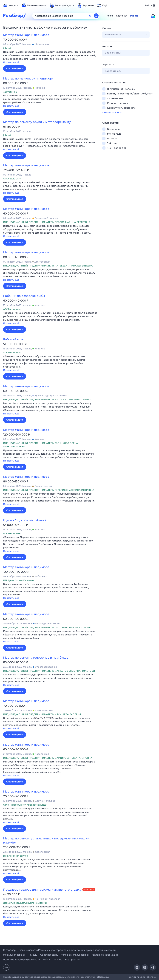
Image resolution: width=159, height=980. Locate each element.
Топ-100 (58, 959)
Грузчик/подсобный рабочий (25, 520)
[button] (50, 57)
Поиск (109, 16)
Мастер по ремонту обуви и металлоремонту (37, 122)
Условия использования (75, 955)
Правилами (104, 977)
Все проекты (72, 959)
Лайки (47, 959)
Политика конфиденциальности (21, 959)
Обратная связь (49, 955)
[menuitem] (11, 6)
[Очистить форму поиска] (90, 16)
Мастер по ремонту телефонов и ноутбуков (36, 658)
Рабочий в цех (14, 339)
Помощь (32, 955)
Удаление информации (105, 955)
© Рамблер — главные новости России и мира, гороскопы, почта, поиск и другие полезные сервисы (60, 950)
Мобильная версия (14, 955)
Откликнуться (15, 68)
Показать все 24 (112, 112)
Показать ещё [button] (11, 62)
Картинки (122, 16)
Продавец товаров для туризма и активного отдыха (42, 890)
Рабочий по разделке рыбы (24, 296)
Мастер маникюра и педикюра (26, 35)
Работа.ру (151, 977)
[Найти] (96, 16)
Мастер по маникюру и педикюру (28, 79)
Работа (134, 16)
